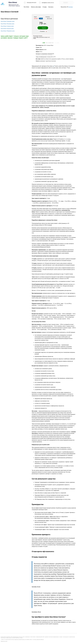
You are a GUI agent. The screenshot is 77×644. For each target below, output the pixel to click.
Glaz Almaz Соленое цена (7, 26)
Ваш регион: (68, 7)
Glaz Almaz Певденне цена (8, 31)
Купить (43, 28)
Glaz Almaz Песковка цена (7, 24)
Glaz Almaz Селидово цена (8, 21)
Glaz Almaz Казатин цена (7, 28)
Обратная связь (4, 641)
